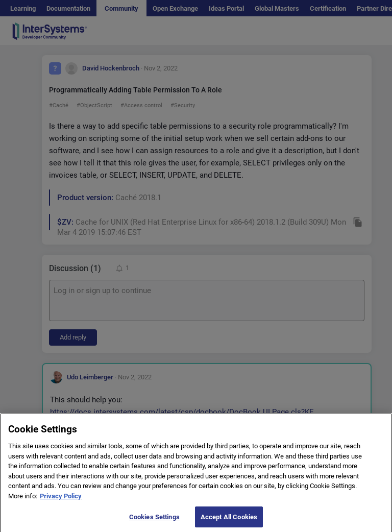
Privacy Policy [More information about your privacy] (61, 500)
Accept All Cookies (229, 521)
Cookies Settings (154, 521)
